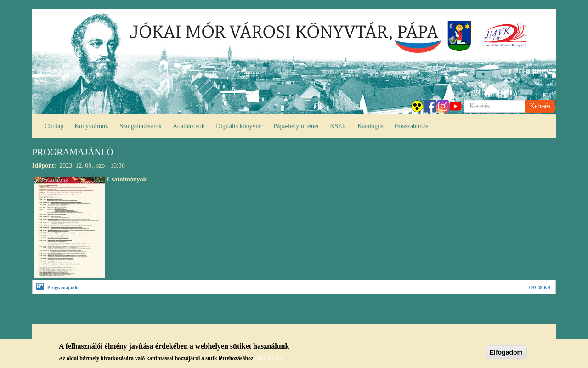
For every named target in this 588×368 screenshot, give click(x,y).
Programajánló (63, 287)
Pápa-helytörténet (296, 126)
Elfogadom (506, 355)
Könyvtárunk (91, 126)
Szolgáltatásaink (141, 126)
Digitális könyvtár (239, 126)
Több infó (269, 360)
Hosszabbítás (412, 126)
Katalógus (370, 126)
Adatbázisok (189, 126)
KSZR (338, 126)
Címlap (54, 126)
